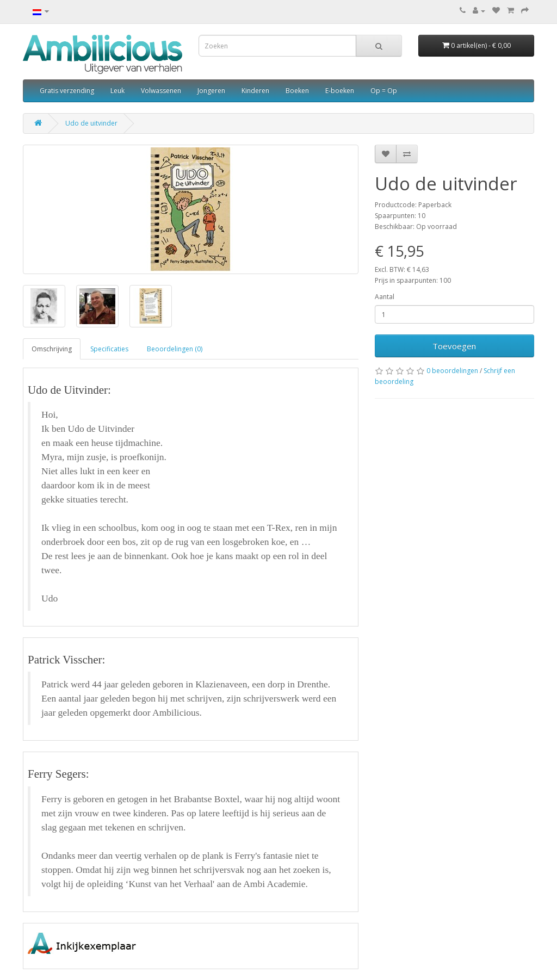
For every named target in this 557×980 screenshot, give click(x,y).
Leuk (117, 91)
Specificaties (109, 349)
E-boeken (340, 91)
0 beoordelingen (452, 371)
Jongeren (211, 91)
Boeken (297, 91)
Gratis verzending (67, 91)
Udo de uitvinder (91, 123)
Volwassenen (161, 91)
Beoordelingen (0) (175, 349)
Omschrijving (52, 349)
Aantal (385, 297)
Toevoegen (454, 346)
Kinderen (255, 91)
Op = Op (384, 91)
